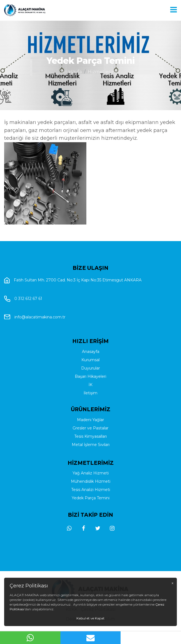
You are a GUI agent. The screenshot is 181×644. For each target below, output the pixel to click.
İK (91, 414)
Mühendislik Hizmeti (91, 503)
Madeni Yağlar (91, 441)
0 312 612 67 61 (28, 336)
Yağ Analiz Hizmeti (91, 495)
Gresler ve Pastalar (91, 449)
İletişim (91, 422)
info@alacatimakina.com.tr (40, 354)
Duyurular (91, 397)
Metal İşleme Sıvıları (91, 466)
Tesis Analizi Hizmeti (91, 511)
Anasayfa (72, 72)
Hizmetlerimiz (104, 72)
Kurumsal (91, 389)
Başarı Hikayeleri (91, 406)
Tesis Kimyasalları (91, 458)
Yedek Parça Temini (91, 519)
